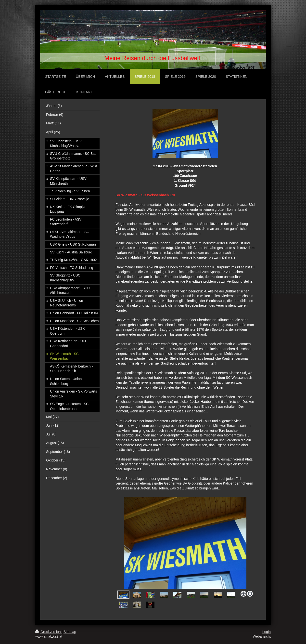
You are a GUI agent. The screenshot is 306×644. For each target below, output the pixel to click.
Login (267, 632)
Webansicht (262, 636)
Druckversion (48, 632)
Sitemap (70, 632)
